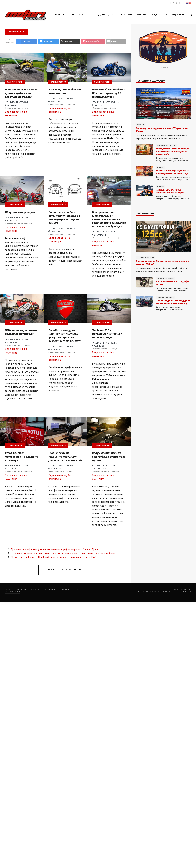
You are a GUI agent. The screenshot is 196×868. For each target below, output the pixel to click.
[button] (60, 15)
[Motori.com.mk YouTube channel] (179, 3)
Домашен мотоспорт (167, 146)
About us (178, 589)
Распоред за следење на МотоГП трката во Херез (162, 130)
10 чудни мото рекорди (20, 212)
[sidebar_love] (3, 441)
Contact (187, 589)
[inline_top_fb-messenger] (48, 41)
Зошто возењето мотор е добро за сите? (172, 283)
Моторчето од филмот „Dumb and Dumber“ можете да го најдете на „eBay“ (53, 557)
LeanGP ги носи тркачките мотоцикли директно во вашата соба (65, 457)
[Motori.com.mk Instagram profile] (176, 3)
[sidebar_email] (3, 447)
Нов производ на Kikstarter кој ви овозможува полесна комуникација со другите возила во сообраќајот (109, 220)
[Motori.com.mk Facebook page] (170, 3)
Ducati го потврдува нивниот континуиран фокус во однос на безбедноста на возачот (64, 336)
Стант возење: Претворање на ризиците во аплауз (21, 457)
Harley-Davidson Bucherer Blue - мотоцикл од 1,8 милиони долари (108, 93)
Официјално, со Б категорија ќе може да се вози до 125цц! (162, 263)
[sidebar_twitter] (3, 434)
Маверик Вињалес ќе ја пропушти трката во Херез (170, 192)
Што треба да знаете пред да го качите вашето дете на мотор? (173, 302)
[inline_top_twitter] (70, 41)
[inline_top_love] (93, 41)
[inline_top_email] (116, 41)
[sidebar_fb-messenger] (3, 427)
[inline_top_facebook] (27, 41)
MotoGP (140, 125)
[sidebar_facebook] (3, 421)
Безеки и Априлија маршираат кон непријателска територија (172, 172)
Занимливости (15, 82)
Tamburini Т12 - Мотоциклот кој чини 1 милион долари (107, 334)
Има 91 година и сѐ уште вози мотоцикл (65, 92)
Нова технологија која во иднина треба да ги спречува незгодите (21, 93)
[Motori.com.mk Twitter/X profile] (173, 3)
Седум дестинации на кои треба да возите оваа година (109, 457)
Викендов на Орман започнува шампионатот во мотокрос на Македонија (172, 152)
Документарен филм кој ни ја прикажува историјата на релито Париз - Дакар (55, 549)
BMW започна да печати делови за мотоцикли (21, 332)
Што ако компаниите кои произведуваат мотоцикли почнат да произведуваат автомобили (63, 553)
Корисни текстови (145, 258)
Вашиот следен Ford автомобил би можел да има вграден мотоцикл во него (64, 218)
